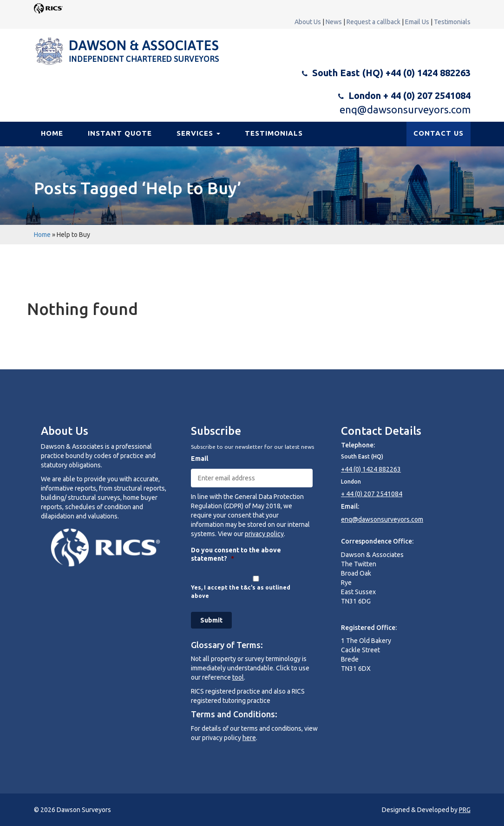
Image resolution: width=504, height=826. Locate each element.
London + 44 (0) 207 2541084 (409, 95)
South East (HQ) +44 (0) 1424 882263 (391, 73)
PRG (465, 810)
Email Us (417, 22)
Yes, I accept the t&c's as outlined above (241, 592)
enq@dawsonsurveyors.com (405, 109)
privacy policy (264, 534)
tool (238, 677)
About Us (308, 22)
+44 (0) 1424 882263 (371, 469)
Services (198, 133)
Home (52, 133)
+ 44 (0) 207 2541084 (372, 494)
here (249, 738)
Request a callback (373, 22)
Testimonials (452, 22)
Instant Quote (120, 133)
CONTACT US (439, 133)
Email (200, 459)
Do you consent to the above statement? (236, 554)
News (334, 22)
